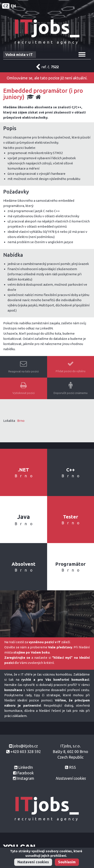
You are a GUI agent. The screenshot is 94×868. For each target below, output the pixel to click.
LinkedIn (26, 767)
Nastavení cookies (33, 862)
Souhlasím (67, 862)
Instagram (26, 778)
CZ (6, 6)
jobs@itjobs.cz (25, 746)
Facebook (25, 773)
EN (13, 6)
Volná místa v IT (19, 55)
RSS (72, 767)
